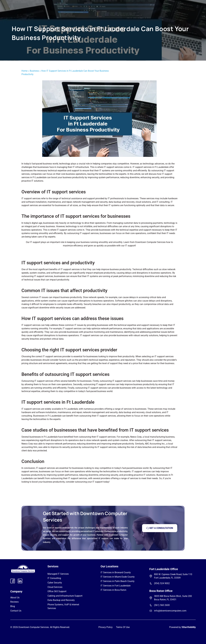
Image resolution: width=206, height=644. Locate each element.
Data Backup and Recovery (61, 600)
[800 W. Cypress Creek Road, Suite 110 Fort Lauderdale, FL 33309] (151, 576)
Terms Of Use (123, 627)
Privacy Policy (106, 627)
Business (34, 71)
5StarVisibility (189, 627)
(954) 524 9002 (162, 583)
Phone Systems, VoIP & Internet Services (63, 606)
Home (24, 71)
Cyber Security (55, 583)
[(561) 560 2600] (151, 605)
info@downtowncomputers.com (170, 611)
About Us (15, 598)
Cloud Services (55, 587)
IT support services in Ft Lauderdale (151, 167)
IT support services (66, 230)
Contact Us (16, 611)
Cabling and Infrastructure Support (65, 596)
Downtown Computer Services (150, 242)
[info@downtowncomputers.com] (151, 611)
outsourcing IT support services (99, 384)
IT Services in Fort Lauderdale (116, 586)
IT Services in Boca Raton (113, 590)
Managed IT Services (58, 574)
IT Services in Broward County (116, 572)
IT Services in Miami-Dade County (118, 577)
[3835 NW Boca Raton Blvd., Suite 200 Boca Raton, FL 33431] (151, 598)
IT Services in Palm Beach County (118, 581)
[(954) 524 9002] (151, 583)
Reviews (14, 602)
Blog (13, 606)
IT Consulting (54, 578)
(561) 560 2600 (162, 605)
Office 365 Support (57, 591)
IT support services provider (57, 356)
